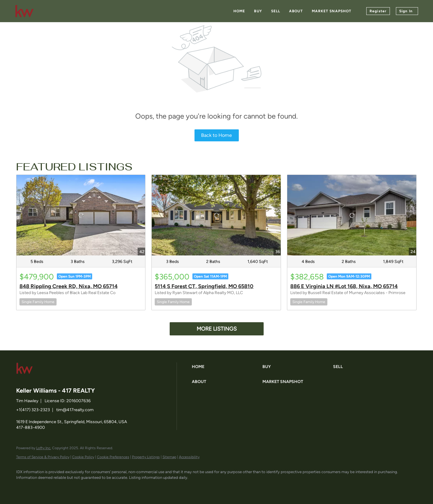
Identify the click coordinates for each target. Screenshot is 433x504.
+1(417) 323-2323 (33, 410)
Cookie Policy (83, 457)
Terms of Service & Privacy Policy (43, 457)
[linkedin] (41, 488)
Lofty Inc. (44, 448)
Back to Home (216, 135)
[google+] (93, 488)
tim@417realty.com (75, 410)
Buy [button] (258, 11)
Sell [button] (276, 11)
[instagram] (75, 488)
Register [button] (378, 11)
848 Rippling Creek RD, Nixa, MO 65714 (69, 286)
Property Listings (146, 457)
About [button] (296, 11)
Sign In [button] (406, 11)
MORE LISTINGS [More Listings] (217, 329)
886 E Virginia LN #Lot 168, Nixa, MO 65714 (344, 286)
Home (239, 11)
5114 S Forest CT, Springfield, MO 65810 (204, 286)
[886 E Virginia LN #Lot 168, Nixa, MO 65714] (352, 215)
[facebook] (23, 488)
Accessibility (189, 457)
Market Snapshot (332, 11)
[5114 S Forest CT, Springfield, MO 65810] (216, 215)
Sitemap (169, 457)
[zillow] (58, 488)
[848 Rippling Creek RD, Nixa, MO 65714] (81, 215)
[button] (226, 367)
